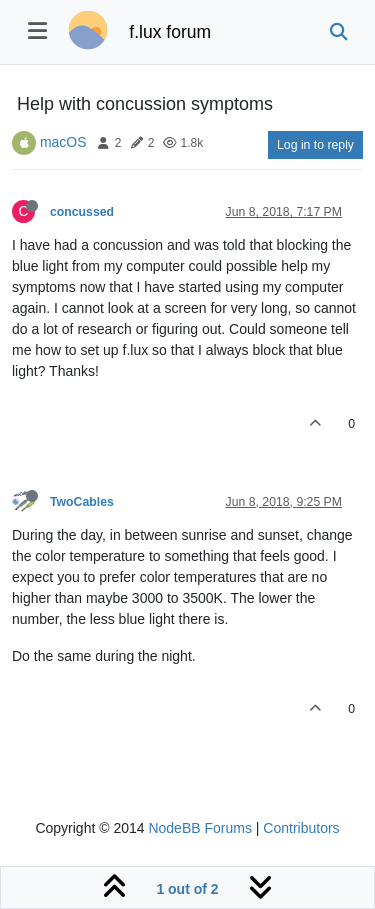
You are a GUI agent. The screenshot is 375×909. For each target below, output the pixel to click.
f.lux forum (170, 32)
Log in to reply (315, 145)
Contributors (301, 828)
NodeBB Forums (199, 828)
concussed (82, 212)
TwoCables (82, 502)
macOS (63, 142)
